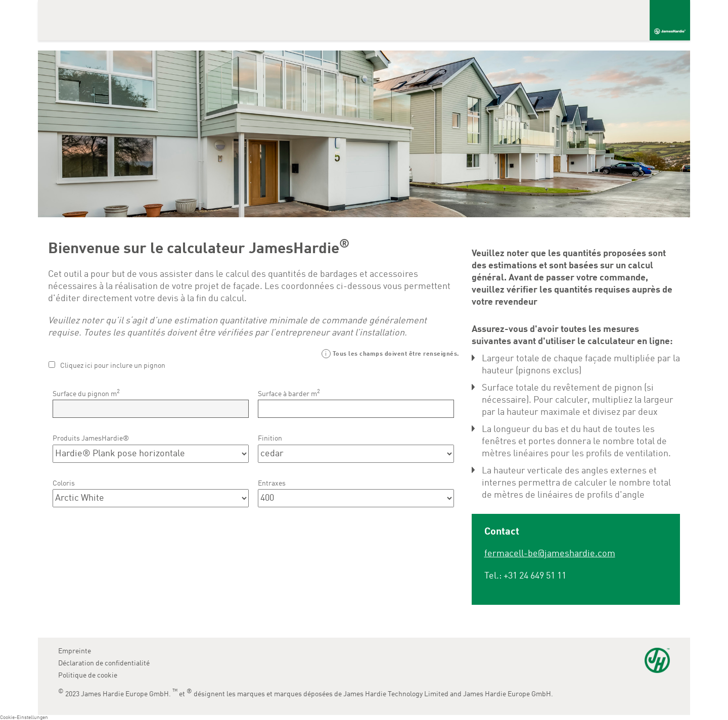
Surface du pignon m (86, 393)
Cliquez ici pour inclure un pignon (113, 366)
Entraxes (272, 484)
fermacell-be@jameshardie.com (550, 554)
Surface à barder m (289, 393)
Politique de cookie (88, 676)
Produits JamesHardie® (91, 439)
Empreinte (75, 651)
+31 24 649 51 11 (535, 576)
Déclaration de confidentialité (104, 663)
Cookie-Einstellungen (24, 717)
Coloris (64, 484)
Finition (270, 439)
